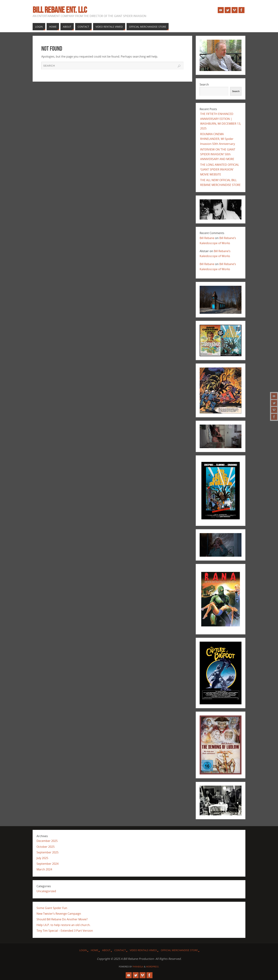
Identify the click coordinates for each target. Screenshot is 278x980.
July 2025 (42, 858)
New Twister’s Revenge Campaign (59, 914)
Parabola (138, 967)
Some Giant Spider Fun (52, 908)
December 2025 (47, 841)
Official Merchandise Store (179, 950)
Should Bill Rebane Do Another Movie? (62, 919)
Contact (120, 950)
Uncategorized (46, 891)
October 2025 (46, 847)
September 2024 (48, 864)
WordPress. (153, 967)
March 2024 (44, 869)
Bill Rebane (207, 238)
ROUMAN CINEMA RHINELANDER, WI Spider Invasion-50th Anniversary (218, 139)
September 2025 (48, 852)
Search (204, 84)
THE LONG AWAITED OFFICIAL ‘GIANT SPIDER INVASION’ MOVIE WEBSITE (220, 169)
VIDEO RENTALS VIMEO (143, 950)
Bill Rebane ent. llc (60, 10)
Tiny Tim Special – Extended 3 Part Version (65, 931)
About (106, 950)
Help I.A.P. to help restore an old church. (63, 925)
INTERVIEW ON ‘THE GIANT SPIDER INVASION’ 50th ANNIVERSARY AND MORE (218, 154)
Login (83, 950)
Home (94, 950)
